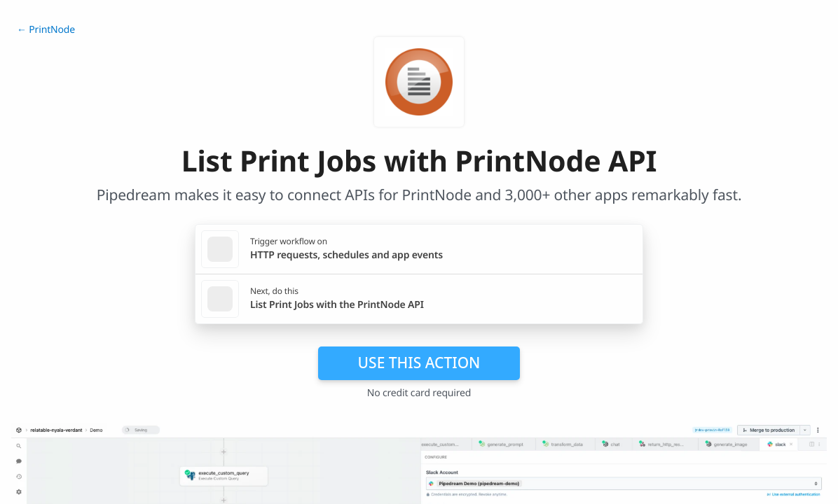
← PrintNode (46, 30)
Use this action (419, 363)
